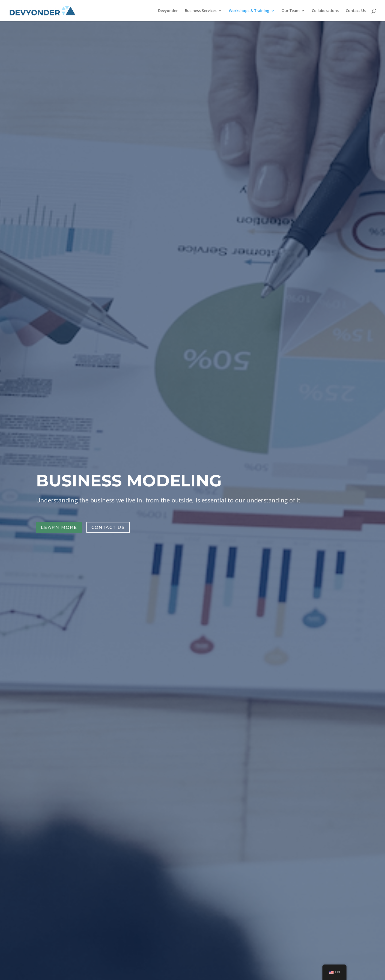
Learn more (59, 527)
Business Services (201, 11)
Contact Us (356, 11)
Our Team (290, 11)
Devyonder (168, 11)
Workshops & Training (249, 11)
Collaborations (325, 11)
